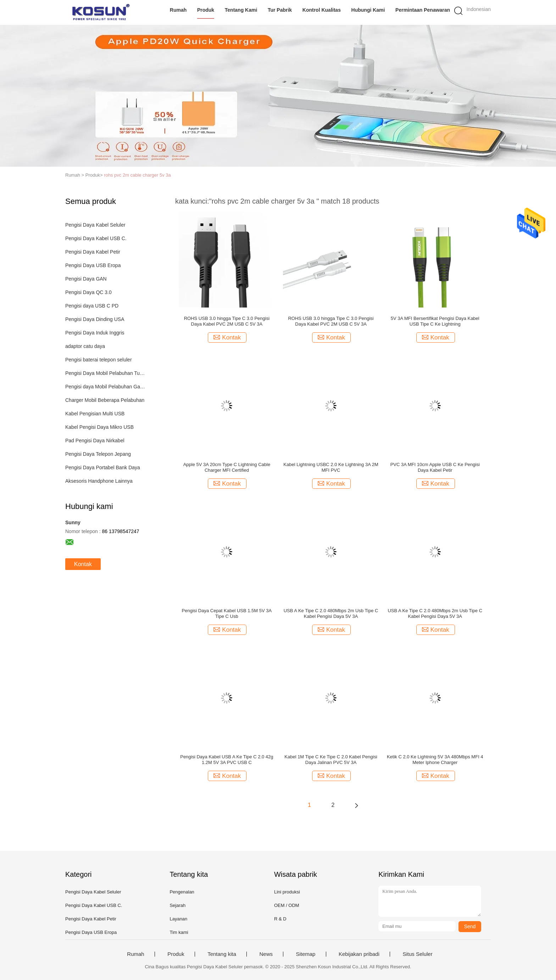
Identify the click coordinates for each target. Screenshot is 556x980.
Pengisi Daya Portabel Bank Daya (103, 467)
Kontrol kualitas (322, 10)
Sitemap (305, 954)
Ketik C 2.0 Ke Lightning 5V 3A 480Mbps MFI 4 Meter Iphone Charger (435, 760)
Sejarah (177, 905)
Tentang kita (222, 954)
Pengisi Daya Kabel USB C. (96, 238)
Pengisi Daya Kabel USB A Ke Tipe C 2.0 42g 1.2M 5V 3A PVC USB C (227, 760)
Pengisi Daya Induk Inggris (95, 333)
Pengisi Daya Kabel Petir (93, 252)
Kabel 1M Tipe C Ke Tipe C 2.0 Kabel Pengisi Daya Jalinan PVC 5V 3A (331, 760)
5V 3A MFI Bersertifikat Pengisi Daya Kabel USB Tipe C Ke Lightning (435, 321)
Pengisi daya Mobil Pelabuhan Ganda (105, 387)
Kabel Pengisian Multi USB (95, 414)
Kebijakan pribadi (359, 954)
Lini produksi (287, 892)
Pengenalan (182, 892)
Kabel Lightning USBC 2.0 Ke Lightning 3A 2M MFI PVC (331, 467)
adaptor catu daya (85, 346)
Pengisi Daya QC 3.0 (88, 292)
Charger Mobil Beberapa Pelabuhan (105, 400)
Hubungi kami (368, 10)
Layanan (178, 919)
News (266, 954)
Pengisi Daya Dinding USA (95, 319)
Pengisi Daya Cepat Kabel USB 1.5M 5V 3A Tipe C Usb (227, 613)
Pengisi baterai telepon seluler (99, 360)
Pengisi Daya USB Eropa (93, 265)
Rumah (178, 10)
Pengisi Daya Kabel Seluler (95, 225)
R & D (280, 919)
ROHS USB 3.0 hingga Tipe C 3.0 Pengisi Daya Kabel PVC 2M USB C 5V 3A (227, 321)
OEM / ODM (287, 905)
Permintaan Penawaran (423, 10)
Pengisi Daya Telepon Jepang (98, 454)
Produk (206, 10)
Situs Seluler (417, 954)
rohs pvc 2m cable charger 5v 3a (137, 175)
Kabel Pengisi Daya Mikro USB (99, 427)
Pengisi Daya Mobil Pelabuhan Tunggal (105, 373)
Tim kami (179, 932)
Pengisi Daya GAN (86, 279)
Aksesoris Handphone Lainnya (99, 481)
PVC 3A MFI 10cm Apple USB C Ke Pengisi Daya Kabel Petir (435, 467)
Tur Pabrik (280, 10)
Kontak (83, 564)
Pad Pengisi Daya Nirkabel (95, 441)
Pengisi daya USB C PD (92, 306)
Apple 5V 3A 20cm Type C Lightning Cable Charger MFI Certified (227, 467)
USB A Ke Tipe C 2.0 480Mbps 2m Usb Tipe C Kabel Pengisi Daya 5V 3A (331, 613)
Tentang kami (241, 10)
